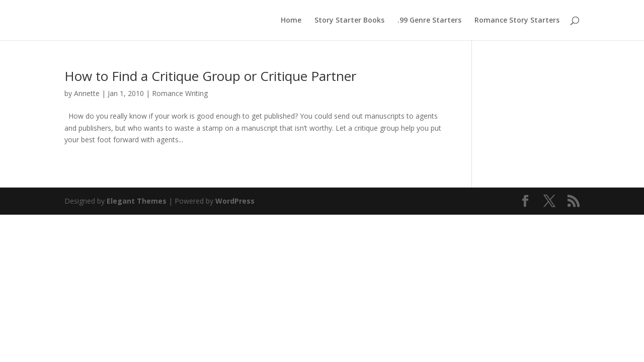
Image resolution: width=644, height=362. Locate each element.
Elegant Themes (137, 201)
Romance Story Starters (517, 21)
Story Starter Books (349, 21)
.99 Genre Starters (429, 21)
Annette (87, 93)
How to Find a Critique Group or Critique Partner (210, 76)
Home (291, 21)
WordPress (235, 201)
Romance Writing (180, 93)
